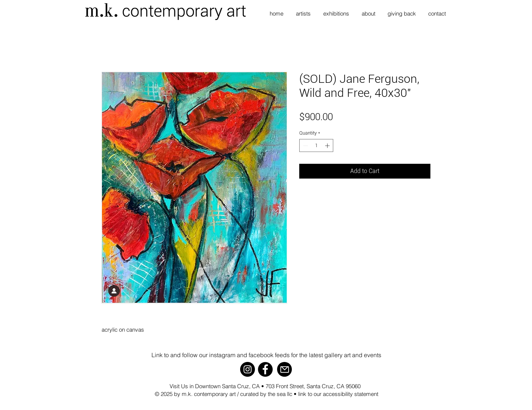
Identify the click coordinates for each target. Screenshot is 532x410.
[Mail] (284, 369)
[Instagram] (248, 369)
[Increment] (328, 146)
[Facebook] (265, 369)
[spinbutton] (316, 146)
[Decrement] (305, 146)
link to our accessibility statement (338, 394)
